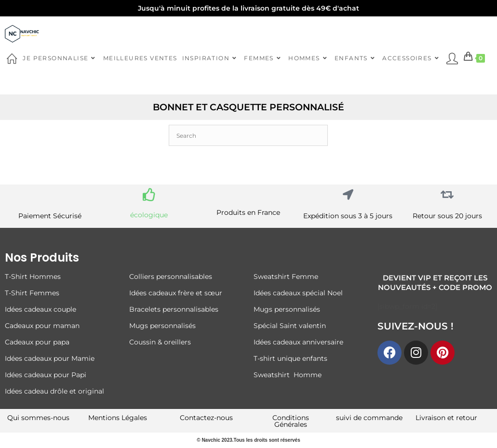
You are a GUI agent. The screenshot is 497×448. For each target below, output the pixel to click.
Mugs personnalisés (162, 326)
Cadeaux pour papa (37, 342)
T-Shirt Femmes (32, 293)
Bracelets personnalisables (175, 309)
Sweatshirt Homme (288, 375)
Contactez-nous (206, 418)
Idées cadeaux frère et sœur (176, 293)
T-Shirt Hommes (33, 277)
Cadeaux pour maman (43, 326)
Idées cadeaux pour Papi (46, 375)
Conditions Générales (291, 421)
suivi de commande (369, 418)
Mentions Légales (118, 418)
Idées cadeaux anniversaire (298, 342)
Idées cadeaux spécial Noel (300, 293)
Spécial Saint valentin (291, 326)
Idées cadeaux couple (41, 309)
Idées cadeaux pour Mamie (50, 358)
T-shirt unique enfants (290, 358)
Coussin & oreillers (160, 342)
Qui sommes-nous (38, 418)
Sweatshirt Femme (286, 277)
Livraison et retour (446, 418)
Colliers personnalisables (171, 277)
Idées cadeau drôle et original (54, 391)
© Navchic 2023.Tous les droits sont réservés (248, 440)
